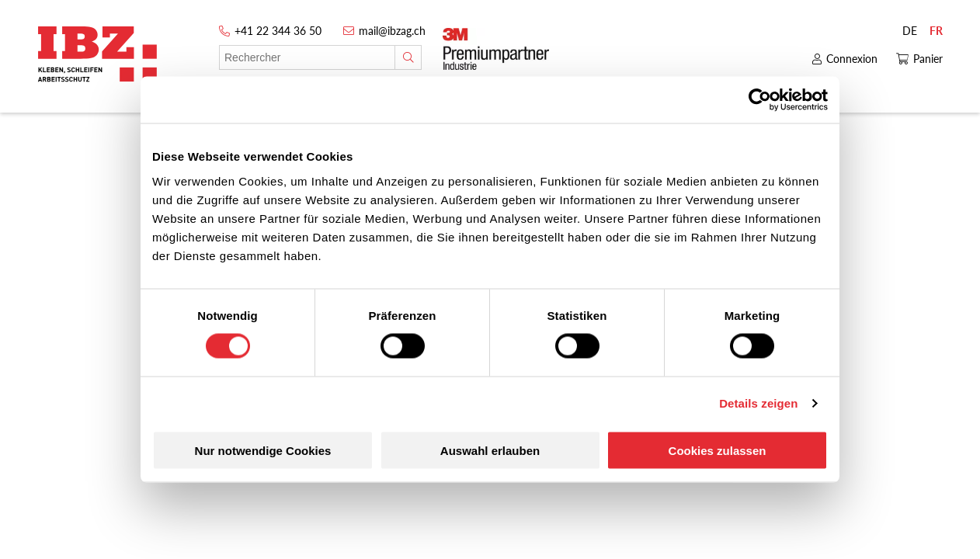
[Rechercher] (408, 57)
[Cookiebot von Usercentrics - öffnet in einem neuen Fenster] (760, 100)
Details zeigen (758, 403)
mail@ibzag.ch (392, 31)
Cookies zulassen (718, 450)
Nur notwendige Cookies (263, 450)
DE (910, 31)
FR (936, 31)
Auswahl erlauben (490, 450)
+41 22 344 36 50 (278, 31)
